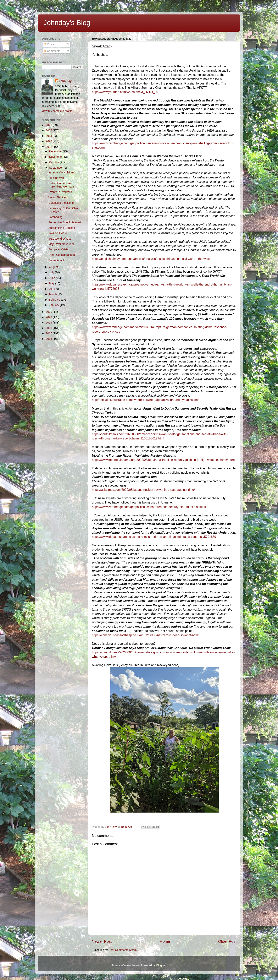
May (52, 283)
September (56, 168)
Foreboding (56, 217)
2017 (49, 333)
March (53, 294)
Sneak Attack (57, 260)
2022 (49, 147)
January (55, 305)
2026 (49, 125)
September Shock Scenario (65, 222)
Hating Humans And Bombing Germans (61, 185)
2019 (49, 323)
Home (165, 941)
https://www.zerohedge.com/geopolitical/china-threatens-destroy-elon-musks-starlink (149, 507)
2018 (49, 328)
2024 (49, 136)
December (56, 151)
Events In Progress (60, 192)
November (56, 157)
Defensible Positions (61, 203)
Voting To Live (57, 197)
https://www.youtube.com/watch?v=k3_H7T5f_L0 (125, 92)
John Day (65, 81)
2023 (49, 141)
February (55, 300)
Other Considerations (62, 255)
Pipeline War (56, 178)
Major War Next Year (61, 244)
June (53, 278)
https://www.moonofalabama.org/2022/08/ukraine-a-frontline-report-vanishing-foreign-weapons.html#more (163, 460)
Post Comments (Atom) (123, 950)
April (52, 289)
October (55, 162)
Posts (49, 44)
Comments (52, 51)
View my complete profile (57, 111)
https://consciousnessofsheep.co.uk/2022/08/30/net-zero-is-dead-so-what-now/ (145, 635)
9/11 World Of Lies (60, 239)
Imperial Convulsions (61, 172)
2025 (49, 130)
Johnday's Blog (67, 23)
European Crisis (58, 249)
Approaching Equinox (62, 228)
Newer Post (102, 941)
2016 (49, 339)
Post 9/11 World (58, 233)
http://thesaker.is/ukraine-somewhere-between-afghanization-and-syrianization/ (145, 400)
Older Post (227, 941)
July (52, 272)
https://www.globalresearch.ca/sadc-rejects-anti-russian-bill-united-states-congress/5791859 (154, 537)
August (54, 267)
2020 (49, 317)
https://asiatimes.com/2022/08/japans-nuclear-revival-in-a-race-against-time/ (143, 490)
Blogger (161, 965)
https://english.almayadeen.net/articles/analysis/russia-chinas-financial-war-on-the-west (151, 259)
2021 (49, 312)
